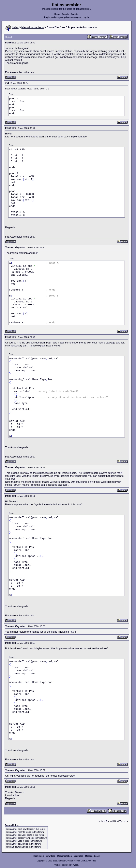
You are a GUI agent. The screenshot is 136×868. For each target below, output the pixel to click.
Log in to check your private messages (62, 17)
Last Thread (107, 821)
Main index (39, 856)
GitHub (84, 861)
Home (57, 14)
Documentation (65, 856)
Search (65, 14)
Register (75, 14)
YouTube (92, 861)
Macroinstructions (33, 27)
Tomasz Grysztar (65, 861)
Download (51, 856)
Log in (86, 17)
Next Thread (121, 821)
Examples (78, 856)
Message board (92, 856)
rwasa (76, 865)
